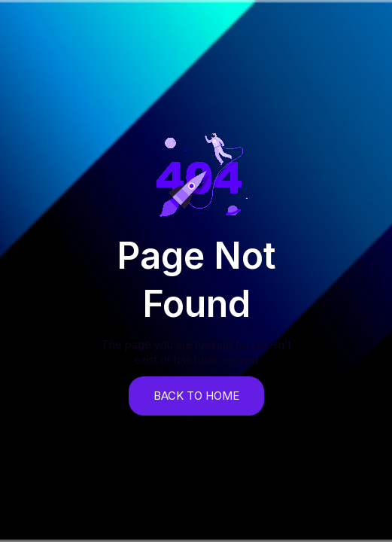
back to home (196, 396)
